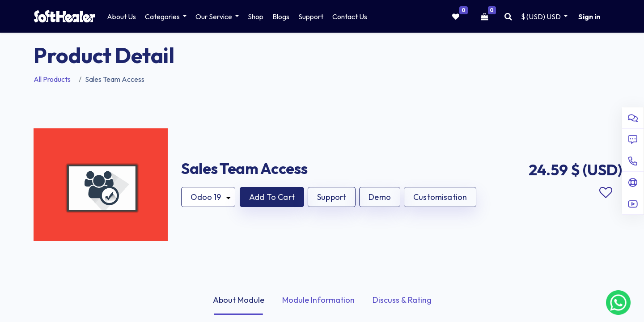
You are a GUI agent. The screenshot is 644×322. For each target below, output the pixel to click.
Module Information (318, 300)
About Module (239, 300)
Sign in (589, 17)
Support (332, 197)
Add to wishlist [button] (606, 193)
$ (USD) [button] (542, 17)
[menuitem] (121, 17)
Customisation (440, 197)
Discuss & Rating (402, 300)
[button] (272, 197)
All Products (52, 79)
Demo (380, 197)
